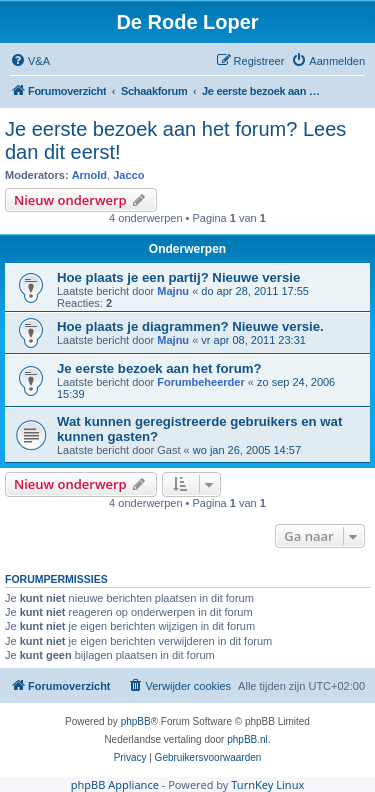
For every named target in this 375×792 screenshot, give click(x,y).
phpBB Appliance (115, 784)
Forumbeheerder (200, 382)
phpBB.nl (247, 739)
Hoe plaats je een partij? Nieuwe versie (178, 277)
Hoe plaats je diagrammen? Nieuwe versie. (190, 326)
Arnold (89, 175)
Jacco (128, 175)
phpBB (136, 721)
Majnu (173, 291)
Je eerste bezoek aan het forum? (159, 368)
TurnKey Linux (267, 784)
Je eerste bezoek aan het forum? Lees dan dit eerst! (175, 140)
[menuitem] (30, 61)
